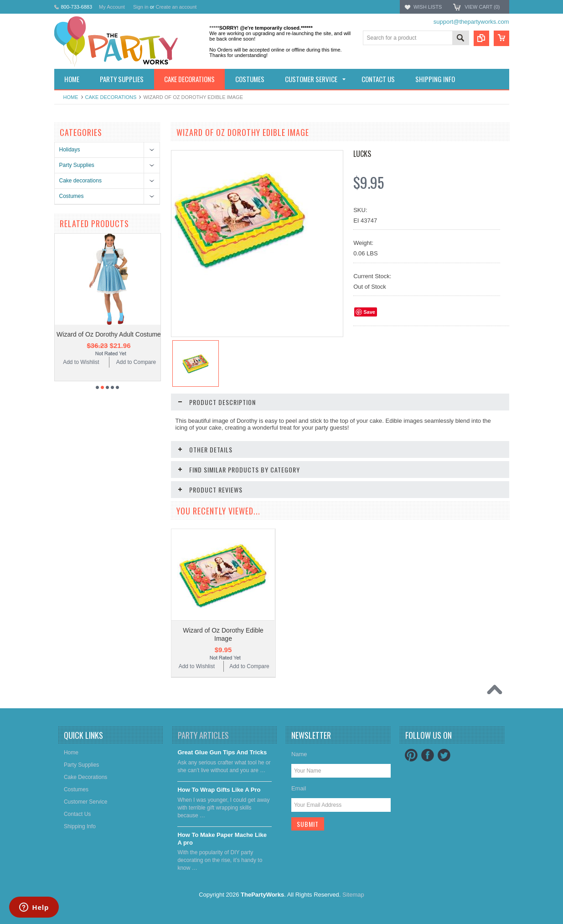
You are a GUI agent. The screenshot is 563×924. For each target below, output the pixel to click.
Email (299, 788)
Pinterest (411, 755)
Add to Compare (136, 362)
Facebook (428, 755)
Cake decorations (111, 97)
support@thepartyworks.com (471, 22)
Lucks (362, 154)
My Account (112, 7)
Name (299, 754)
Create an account (176, 7)
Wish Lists (428, 7)
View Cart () (482, 7)
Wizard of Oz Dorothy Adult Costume (109, 334)
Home (71, 97)
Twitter (444, 755)
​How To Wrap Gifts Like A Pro (219, 790)
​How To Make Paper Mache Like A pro (222, 839)
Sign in (141, 7)
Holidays (70, 150)
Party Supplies (77, 165)
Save (369, 312)
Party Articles (203, 735)
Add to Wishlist (81, 362)
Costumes (72, 196)
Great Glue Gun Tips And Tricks (222, 752)
